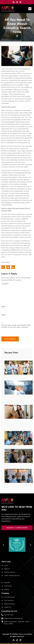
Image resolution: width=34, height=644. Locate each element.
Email (4, 315)
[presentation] (14, 333)
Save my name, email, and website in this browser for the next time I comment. (16, 326)
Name (4, 307)
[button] (30, 9)
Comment (5, 284)
